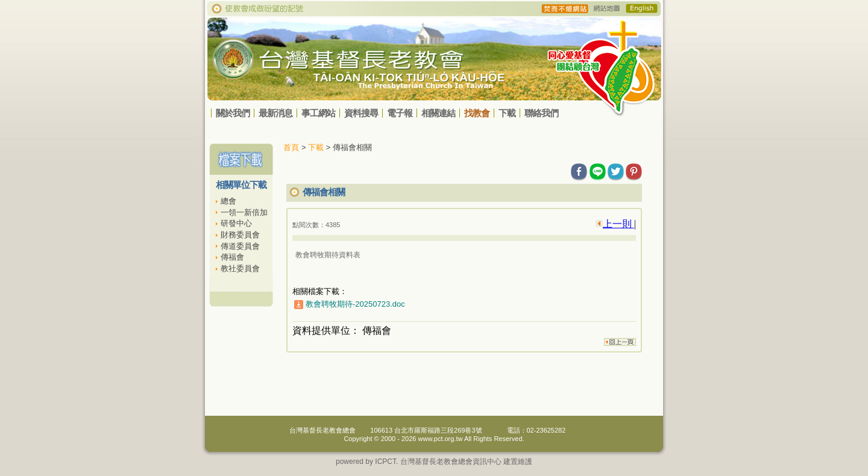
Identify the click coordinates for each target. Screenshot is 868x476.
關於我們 (233, 113)
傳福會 (232, 257)
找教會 (477, 113)
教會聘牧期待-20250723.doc (355, 304)
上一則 (618, 224)
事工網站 (318, 113)
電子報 (400, 113)
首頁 (291, 147)
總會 (228, 201)
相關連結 (438, 113)
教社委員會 (240, 268)
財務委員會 (240, 235)
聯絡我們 (541, 113)
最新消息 (275, 113)
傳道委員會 (240, 246)
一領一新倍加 (244, 212)
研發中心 (236, 223)
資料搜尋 (361, 113)
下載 (507, 113)
